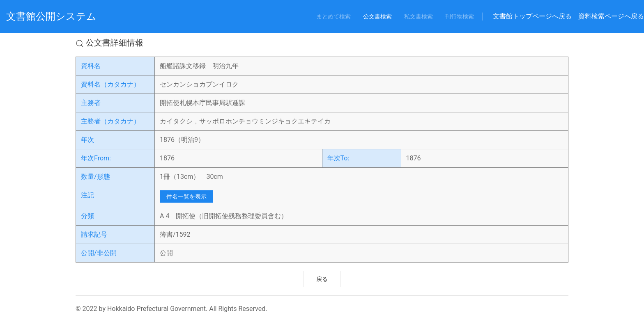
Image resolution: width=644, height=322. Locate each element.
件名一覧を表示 (186, 196)
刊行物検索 (460, 16)
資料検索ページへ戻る (611, 16)
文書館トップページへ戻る (532, 16)
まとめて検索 (333, 16)
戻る (322, 279)
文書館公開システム (51, 16)
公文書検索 (377, 16)
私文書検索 (419, 16)
